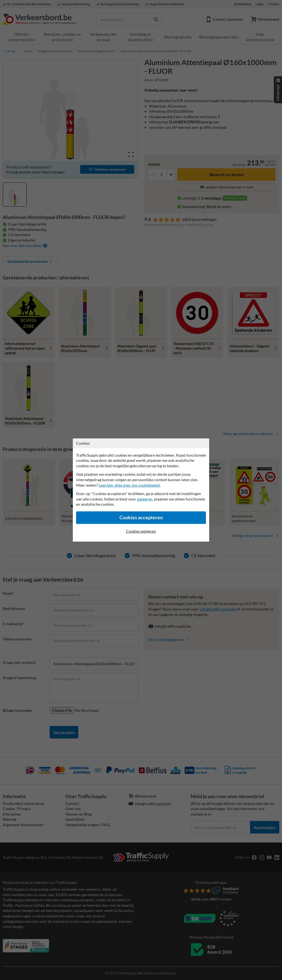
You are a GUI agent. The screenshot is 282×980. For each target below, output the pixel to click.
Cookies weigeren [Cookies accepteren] (141, 531)
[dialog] (141, 490)
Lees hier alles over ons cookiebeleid (129, 485)
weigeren (145, 499)
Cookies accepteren (141, 518)
